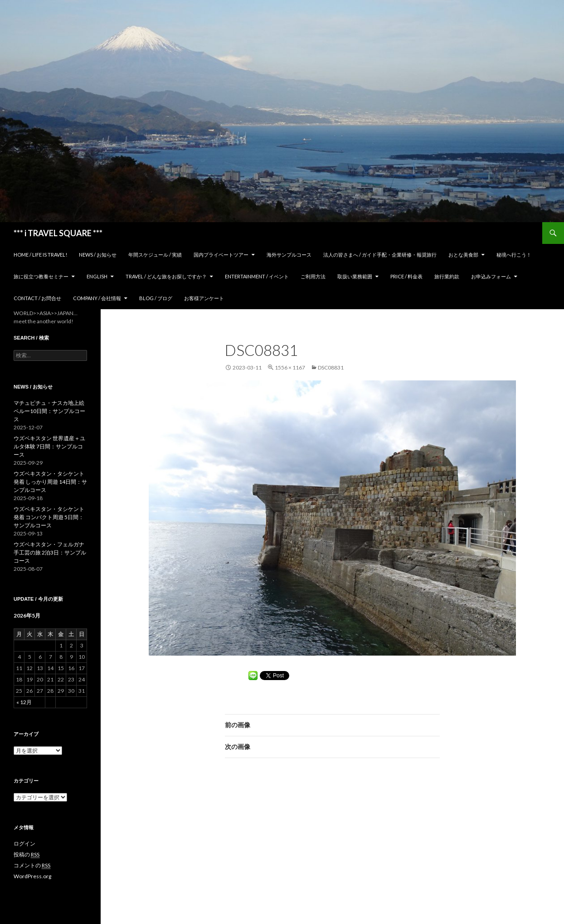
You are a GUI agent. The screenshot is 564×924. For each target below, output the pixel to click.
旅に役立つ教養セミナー (41, 276)
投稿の (27, 855)
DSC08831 (331, 367)
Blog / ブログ (156, 298)
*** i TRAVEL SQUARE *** (58, 233)
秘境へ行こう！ (514, 255)
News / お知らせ (98, 255)
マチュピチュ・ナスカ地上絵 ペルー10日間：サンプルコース (49, 411)
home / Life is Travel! (40, 255)
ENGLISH (97, 276)
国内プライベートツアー (221, 255)
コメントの (32, 866)
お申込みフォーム (491, 276)
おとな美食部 (463, 255)
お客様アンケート (204, 298)
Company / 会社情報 (97, 298)
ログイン (24, 844)
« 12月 (24, 702)
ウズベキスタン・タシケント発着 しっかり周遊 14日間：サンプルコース (50, 482)
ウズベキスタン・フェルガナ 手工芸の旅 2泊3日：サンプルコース (50, 552)
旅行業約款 (447, 276)
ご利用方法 (313, 276)
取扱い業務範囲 (355, 276)
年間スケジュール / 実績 (155, 255)
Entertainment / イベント (257, 276)
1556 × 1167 (290, 367)
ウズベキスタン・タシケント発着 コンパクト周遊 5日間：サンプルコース (49, 517)
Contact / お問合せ (37, 298)
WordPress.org (32, 876)
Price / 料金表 (406, 276)
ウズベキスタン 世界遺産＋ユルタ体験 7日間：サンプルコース (49, 446)
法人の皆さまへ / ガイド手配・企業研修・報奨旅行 (380, 255)
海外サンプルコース (289, 255)
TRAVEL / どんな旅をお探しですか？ (166, 276)
